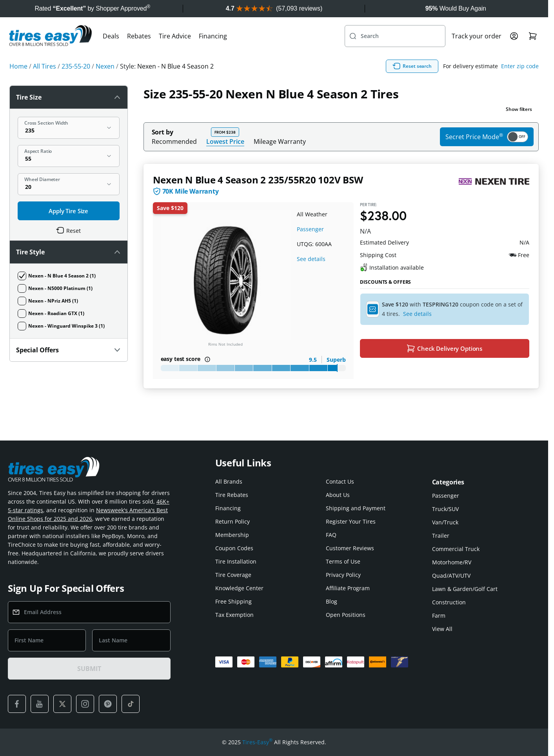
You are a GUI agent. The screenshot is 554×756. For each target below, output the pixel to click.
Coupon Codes (234, 548)
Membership (232, 535)
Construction (449, 602)
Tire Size (69, 97)
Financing (213, 36)
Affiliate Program (348, 588)
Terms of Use (343, 561)
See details (311, 259)
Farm (439, 615)
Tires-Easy (257, 742)
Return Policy (232, 521)
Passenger (310, 229)
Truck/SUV (445, 509)
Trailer (441, 536)
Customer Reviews (350, 548)
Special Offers (69, 350)
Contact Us (340, 481)
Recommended (174, 141)
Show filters (519, 109)
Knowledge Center (239, 588)
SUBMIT (89, 669)
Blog (331, 601)
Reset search (412, 66)
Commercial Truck (456, 549)
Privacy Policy (343, 575)
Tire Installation (236, 561)
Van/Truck (445, 522)
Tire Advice (175, 36)
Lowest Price (225, 141)
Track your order (477, 36)
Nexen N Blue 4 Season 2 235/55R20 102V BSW (258, 180)
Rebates (139, 36)
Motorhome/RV (452, 562)
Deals (111, 36)
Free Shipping (233, 601)
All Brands (229, 481)
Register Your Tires (351, 521)
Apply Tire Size (68, 211)
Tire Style (69, 252)
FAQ (331, 535)
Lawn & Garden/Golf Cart (465, 589)
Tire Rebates (232, 495)
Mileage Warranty (280, 141)
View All (442, 629)
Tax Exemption (234, 615)
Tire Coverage (233, 575)
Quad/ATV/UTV (451, 576)
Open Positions (346, 615)
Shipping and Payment (356, 508)
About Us (338, 495)
